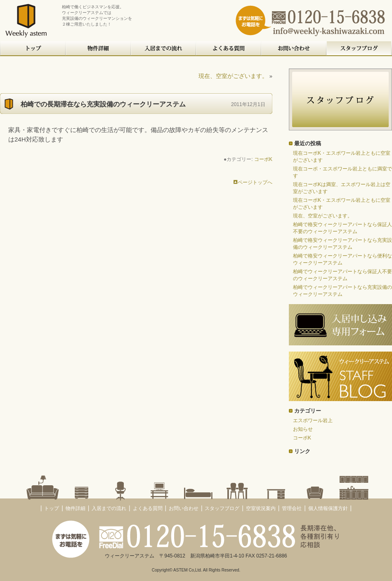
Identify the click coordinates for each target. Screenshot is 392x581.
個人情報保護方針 (328, 508)
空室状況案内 (261, 508)
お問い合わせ (294, 49)
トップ (33, 49)
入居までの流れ (164, 49)
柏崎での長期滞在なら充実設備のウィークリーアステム (103, 104)
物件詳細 (99, 49)
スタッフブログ (359, 49)
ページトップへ (253, 182)
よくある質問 (229, 49)
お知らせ (303, 429)
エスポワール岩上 (313, 420)
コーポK (263, 159)
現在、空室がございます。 (233, 76)
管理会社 (292, 508)
